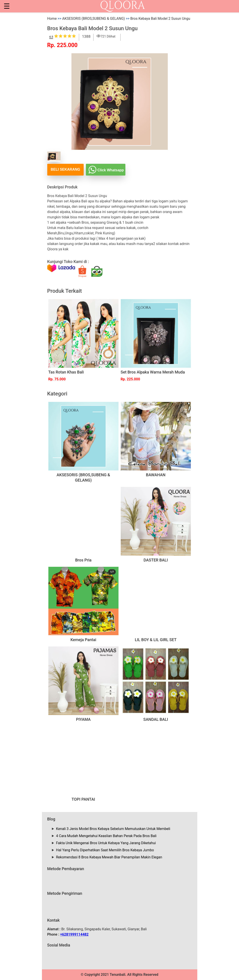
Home (52, 19)
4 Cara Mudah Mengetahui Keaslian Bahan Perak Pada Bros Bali (106, 836)
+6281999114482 (74, 934)
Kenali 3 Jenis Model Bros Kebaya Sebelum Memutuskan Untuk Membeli (113, 829)
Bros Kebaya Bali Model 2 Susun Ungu (160, 19)
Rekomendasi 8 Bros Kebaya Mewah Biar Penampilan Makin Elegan (109, 857)
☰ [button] (7, 6)
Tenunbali (117, 975)
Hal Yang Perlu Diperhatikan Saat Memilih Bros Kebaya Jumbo (105, 850)
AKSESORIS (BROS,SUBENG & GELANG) (93, 19)
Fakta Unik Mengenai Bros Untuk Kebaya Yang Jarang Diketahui (106, 843)
